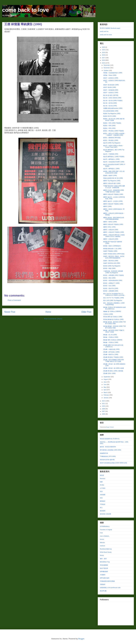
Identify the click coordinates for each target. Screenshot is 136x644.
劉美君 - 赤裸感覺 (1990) (111, 291)
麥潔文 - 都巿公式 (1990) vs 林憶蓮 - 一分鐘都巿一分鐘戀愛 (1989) (114, 134)
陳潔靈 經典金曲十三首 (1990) (112, 249)
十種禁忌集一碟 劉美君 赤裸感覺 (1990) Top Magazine (113, 272)
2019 (104, 53)
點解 (101, 482)
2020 (104, 50)
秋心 (101, 508)
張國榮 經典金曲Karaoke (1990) (113, 108)
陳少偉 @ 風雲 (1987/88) (111, 95)
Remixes (103, 479)
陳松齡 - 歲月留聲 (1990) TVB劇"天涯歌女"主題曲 (114, 331)
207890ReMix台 (105, 526)
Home (48, 312)
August (106, 379)
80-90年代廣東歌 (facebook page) (110, 28)
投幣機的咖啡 (104, 572)
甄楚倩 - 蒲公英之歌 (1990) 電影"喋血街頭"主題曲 (114, 120)
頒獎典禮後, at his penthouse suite (110, 588)
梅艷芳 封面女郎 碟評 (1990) (112, 183)
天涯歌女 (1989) (108, 314)
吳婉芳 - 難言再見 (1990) (111, 261)
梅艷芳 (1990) (107, 206)
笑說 (101, 491)
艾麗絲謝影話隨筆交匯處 (107, 581)
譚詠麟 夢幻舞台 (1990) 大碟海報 (113, 371)
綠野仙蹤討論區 (105, 578)
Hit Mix (102, 485)
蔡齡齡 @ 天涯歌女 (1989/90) (112, 311)
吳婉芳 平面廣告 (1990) (110, 251)
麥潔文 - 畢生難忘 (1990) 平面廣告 (114, 131)
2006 (104, 414)
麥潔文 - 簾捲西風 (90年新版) (112, 138)
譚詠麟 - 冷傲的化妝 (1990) (111, 349)
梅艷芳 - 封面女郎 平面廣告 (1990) (114, 232)
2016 (104, 60)
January (106, 398)
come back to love (26, 10)
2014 (104, 401)
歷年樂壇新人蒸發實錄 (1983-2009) (110, 450)
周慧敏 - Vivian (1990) (110, 75)
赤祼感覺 (103, 495)
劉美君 (102, 475)
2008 (104, 409)
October (106, 70)
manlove (102, 546)
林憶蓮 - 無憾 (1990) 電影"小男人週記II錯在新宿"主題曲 (114, 172)
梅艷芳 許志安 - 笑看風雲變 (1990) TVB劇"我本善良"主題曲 (114, 191)
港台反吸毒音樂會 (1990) (111, 111)
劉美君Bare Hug (105, 562)
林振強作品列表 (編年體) (107, 460)
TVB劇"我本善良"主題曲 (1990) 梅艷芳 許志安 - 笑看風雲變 (114, 187)
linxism (102, 539)
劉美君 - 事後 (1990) (109, 268)
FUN (101, 533)
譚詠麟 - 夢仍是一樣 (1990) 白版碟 (114, 368)
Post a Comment (14, 300)
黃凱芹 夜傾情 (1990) (110, 87)
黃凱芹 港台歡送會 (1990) (111, 85)
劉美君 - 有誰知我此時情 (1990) (113, 280)
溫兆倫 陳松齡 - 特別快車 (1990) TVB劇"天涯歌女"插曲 (114, 327)
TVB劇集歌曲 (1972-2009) (108, 456)
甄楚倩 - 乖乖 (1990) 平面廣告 (112, 123)
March (106, 392)
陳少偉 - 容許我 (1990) (110, 103)
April (105, 390)
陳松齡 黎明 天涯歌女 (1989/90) (113, 340)
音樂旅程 (103, 584)
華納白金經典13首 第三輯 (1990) (113, 178)
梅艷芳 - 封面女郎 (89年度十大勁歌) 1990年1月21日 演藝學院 (114, 236)
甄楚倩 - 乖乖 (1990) (109, 126)
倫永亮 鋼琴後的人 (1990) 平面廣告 (114, 157)
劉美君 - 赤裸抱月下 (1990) (111, 283)
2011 (104, 404)
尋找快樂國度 (104, 565)
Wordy (102, 555)
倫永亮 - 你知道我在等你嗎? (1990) (114, 162)
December (107, 65)
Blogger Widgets (110, 427)
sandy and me (104, 31)
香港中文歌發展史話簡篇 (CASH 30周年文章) (113, 463)
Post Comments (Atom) (53, 319)
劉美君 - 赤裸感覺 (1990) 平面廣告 (114, 275)
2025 (104, 47)
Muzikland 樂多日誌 (106, 549)
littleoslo (102, 543)
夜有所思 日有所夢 (106, 514)
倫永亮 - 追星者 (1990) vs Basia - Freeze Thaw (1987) (113, 146)
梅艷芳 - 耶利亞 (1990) (110, 222)
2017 (104, 58)
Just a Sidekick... (105, 536)
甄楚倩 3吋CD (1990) (110, 116)
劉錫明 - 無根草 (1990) (110, 175)
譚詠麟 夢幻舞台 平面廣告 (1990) (113, 357)
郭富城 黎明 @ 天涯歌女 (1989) (113, 317)
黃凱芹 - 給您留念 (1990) (111, 78)
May (105, 387)
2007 (104, 411)
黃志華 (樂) (103, 591)
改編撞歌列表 (104, 453)
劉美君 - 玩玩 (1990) (109, 286)
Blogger (81, 639)
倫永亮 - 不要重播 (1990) (111, 154)
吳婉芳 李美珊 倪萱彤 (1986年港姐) (114, 254)
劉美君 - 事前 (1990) (109, 278)
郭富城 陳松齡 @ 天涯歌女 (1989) (113, 319)
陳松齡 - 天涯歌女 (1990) (111, 337)
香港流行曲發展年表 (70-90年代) (110, 439)
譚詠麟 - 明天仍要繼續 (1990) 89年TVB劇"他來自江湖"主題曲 (114, 361)
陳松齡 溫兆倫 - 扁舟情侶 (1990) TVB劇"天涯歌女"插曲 (114, 323)
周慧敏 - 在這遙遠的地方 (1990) (113, 73)
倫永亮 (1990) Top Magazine (112, 143)
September (107, 377)
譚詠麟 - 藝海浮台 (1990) (111, 355)
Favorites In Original (106, 530)
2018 (104, 55)
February (106, 395)
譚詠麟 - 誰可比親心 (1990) (111, 352)
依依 (101, 498)
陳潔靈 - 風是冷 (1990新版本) (112, 246)
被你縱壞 (103, 511)
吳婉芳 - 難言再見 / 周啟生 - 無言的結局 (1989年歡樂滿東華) (114, 257)
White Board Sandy (106, 552)
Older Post (86, 312)
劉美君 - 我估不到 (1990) (111, 288)
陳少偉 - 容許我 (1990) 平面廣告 (113, 101)
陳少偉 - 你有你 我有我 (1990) (112, 98)
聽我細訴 (103, 501)
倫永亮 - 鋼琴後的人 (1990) (111, 159)
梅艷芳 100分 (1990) (109, 227)
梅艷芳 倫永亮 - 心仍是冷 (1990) (113, 201)
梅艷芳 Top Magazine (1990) (112, 181)
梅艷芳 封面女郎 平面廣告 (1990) (113, 194)
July (105, 382)
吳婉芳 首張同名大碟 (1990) (112, 263)
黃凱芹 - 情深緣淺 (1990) (111, 90)
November (107, 68)
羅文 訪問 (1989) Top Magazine (113, 300)
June (105, 385)
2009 (104, 406)
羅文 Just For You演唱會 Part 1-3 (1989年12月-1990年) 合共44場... (114, 294)
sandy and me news (106, 35)
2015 (104, 63)
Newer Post (10, 312)
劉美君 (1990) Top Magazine (112, 266)
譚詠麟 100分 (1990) (109, 373)
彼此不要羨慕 (104, 568)
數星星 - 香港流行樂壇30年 (108, 447)
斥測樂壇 (103, 575)
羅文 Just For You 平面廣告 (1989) (114, 298)
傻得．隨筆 (103, 559)
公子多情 (103, 488)
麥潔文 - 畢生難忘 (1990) (111, 140)
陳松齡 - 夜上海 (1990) (110, 335)
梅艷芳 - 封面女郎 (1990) (111, 230)
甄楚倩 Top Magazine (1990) (112, 114)
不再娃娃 (103, 504)
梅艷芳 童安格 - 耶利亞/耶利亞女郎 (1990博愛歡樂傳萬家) (114, 218)
